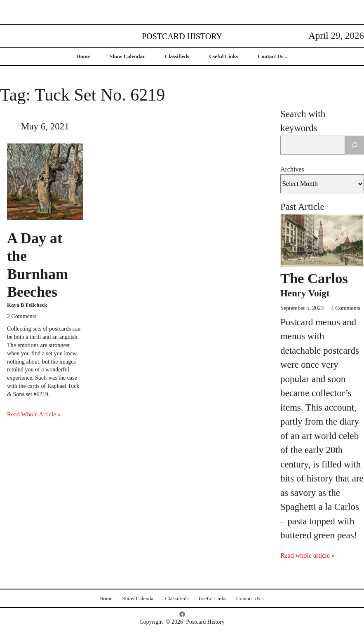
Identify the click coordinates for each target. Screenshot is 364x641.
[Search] (355, 145)
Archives (292, 169)
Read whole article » (308, 555)
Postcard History (182, 36)
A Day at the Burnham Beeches (38, 265)
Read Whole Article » (34, 414)
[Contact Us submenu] (286, 57)
